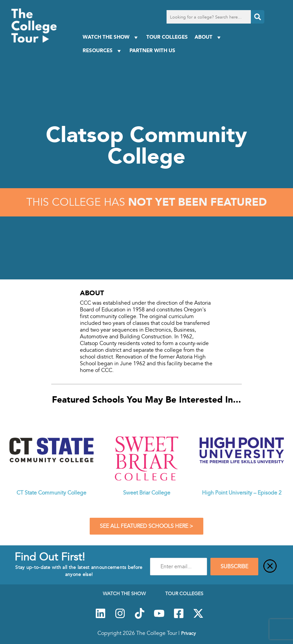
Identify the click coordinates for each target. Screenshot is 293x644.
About (209, 37)
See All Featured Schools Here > (146, 526)
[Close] (270, 567)
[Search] (258, 17)
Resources (103, 51)
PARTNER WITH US (152, 50)
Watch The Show (111, 37)
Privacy (188, 633)
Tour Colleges (167, 37)
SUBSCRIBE (234, 567)
